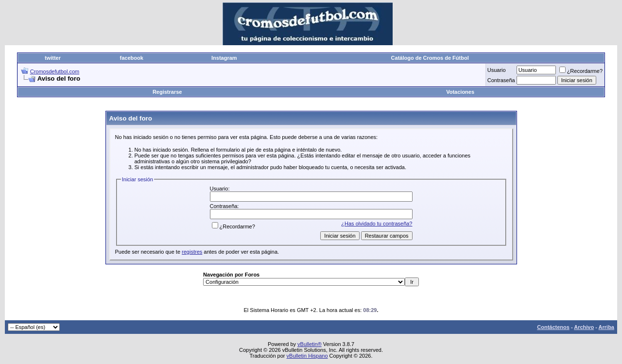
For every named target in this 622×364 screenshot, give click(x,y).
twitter (53, 58)
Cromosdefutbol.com (55, 71)
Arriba (606, 327)
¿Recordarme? (581, 71)
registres (192, 252)
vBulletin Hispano (307, 356)
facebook (132, 58)
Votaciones (460, 92)
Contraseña (501, 80)
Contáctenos (553, 327)
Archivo (584, 327)
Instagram (224, 58)
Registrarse (167, 92)
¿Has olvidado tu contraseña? (377, 224)
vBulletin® (310, 344)
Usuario (497, 70)
